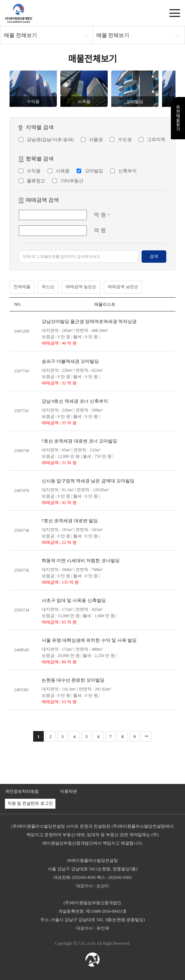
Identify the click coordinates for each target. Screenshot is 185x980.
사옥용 (63, 171)
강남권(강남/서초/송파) (50, 139)
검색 (154, 256)
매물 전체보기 (20, 35)
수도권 (125, 139)
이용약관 (68, 791)
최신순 (48, 287)
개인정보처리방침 (22, 791)
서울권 (96, 139)
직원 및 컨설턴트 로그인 (30, 803)
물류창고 (36, 181)
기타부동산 (72, 181)
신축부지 (127, 171)
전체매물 (22, 287)
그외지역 (156, 139)
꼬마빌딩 (94, 171)
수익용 (34, 171)
